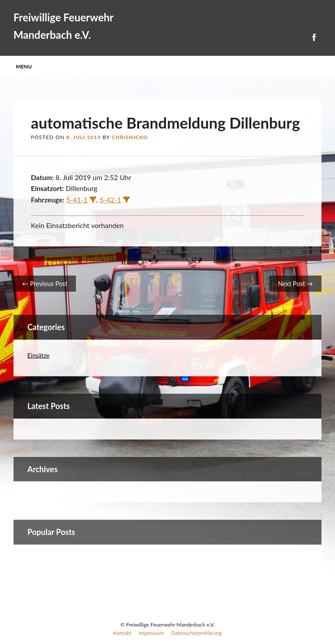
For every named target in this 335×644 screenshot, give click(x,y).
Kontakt (123, 633)
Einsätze (39, 355)
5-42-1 (111, 199)
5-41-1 (77, 199)
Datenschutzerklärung (197, 633)
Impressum (151, 633)
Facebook (314, 37)
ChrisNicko (130, 137)
